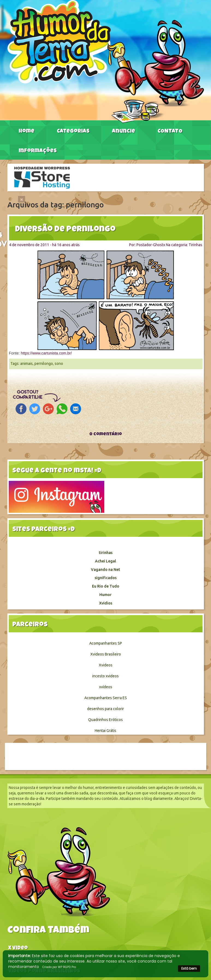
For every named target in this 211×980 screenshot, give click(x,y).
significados (106, 578)
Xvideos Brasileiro (106, 654)
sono (59, 364)
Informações (38, 151)
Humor (105, 595)
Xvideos (106, 665)
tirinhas (106, 553)
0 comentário (106, 434)
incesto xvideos (105, 676)
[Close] (22, 199)
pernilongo (44, 364)
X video (18, 948)
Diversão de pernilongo (65, 230)
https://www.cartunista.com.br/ (46, 353)
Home (26, 132)
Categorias (73, 132)
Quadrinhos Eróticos (105, 720)
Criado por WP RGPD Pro (59, 967)
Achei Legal (105, 561)
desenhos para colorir (105, 709)
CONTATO (170, 132)
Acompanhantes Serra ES (106, 698)
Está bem (189, 968)
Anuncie (124, 132)
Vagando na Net (105, 570)
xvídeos (106, 687)
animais (26, 364)
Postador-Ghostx (151, 245)
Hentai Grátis (105, 731)
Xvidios (106, 603)
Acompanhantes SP (106, 643)
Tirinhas (195, 245)
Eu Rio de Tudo (106, 586)
